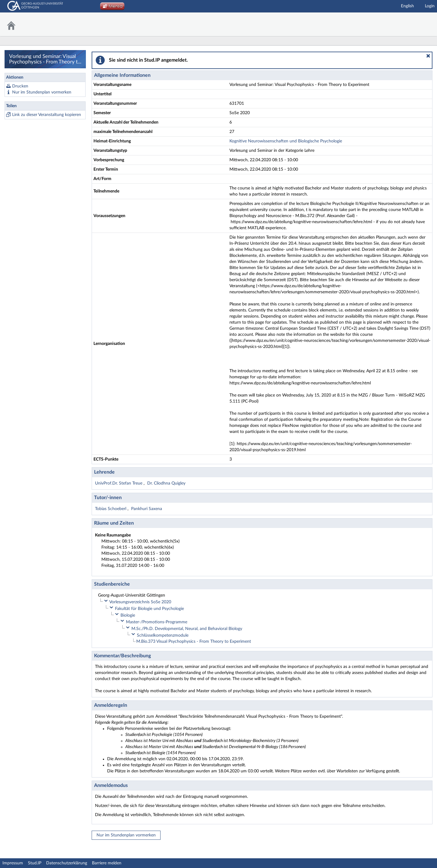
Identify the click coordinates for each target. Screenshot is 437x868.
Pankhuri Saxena (147, 509)
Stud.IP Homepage (417, 24)
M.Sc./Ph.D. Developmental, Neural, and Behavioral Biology (187, 629)
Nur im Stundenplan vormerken (42, 92)
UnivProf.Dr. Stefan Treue (119, 483)
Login (430, 6)
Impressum (13, 863)
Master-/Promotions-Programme (157, 622)
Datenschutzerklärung (67, 863)
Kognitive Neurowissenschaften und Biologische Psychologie (286, 141)
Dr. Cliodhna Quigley (166, 483)
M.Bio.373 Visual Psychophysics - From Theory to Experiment (194, 642)
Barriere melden (107, 863)
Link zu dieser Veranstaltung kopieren (47, 115)
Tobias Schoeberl (111, 509)
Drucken (20, 86)
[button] (428, 56)
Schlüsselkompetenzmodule (163, 635)
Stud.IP (35, 863)
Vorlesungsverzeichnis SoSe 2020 (140, 602)
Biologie (128, 615)
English (407, 6)
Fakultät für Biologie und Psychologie (149, 609)
